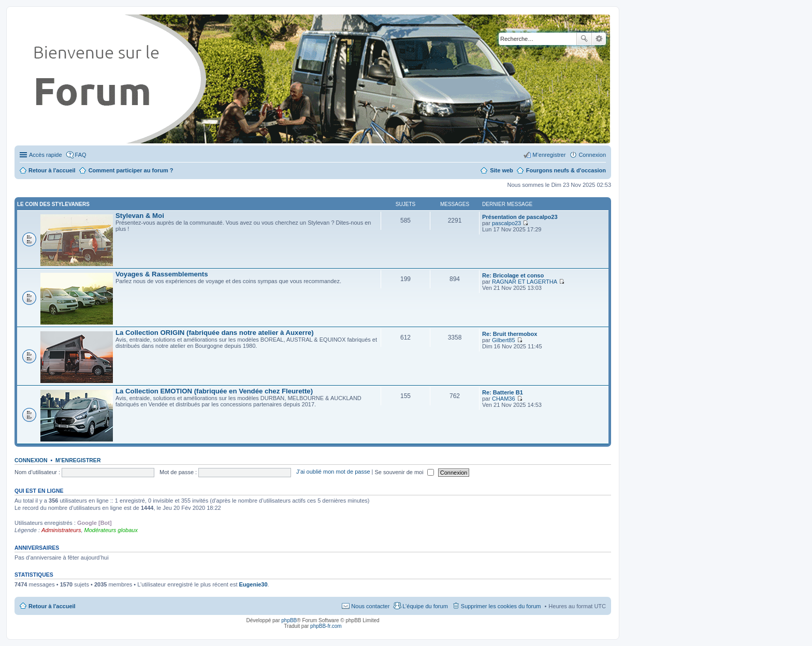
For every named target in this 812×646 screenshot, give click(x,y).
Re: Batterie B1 (503, 392)
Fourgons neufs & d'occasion (566, 170)
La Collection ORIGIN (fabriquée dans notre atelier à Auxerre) (215, 333)
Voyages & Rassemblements (162, 274)
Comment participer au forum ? (131, 170)
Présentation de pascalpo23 (520, 217)
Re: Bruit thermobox (510, 334)
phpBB (289, 620)
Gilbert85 (504, 340)
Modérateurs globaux (111, 530)
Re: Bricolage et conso (513, 275)
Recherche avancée (599, 39)
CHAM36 (504, 399)
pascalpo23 (506, 223)
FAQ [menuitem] (81, 155)
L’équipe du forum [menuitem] (425, 606)
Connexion (31, 460)
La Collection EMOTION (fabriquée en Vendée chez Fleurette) (214, 391)
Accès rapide (46, 155)
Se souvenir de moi (404, 472)
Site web (502, 170)
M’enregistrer (78, 460)
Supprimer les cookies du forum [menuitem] (501, 606)
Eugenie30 (253, 584)
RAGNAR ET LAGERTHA (525, 282)
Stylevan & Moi (140, 216)
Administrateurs (61, 530)
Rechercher (584, 39)
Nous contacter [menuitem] (370, 606)
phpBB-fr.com (326, 626)
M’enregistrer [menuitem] (549, 155)
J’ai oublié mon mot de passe (333, 472)
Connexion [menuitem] (592, 155)
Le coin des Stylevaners (53, 204)
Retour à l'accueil (52, 606)
